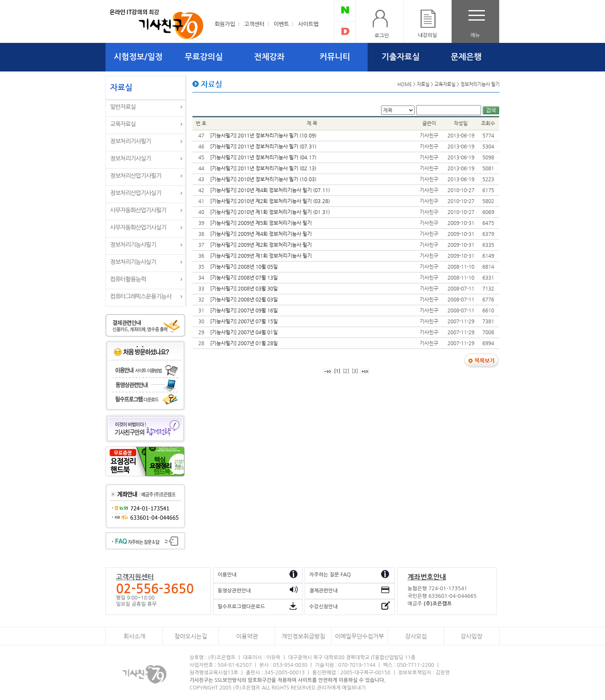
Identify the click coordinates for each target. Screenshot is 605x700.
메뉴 (475, 35)
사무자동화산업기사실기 (138, 227)
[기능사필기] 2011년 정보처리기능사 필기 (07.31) (263, 146)
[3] (355, 371)
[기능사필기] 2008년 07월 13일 (244, 277)
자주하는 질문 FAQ (330, 575)
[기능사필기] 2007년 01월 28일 (244, 343)
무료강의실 (204, 57)
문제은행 (466, 57)
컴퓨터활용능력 (128, 279)
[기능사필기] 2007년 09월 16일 (244, 310)
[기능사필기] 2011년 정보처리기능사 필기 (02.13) (263, 168)
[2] (346, 371)
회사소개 (134, 636)
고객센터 (254, 24)
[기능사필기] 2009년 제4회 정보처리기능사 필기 (261, 234)
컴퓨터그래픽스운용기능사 (141, 296)
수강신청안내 (324, 607)
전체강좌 (270, 57)
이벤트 (281, 24)
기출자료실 (401, 57)
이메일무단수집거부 (359, 636)
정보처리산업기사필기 (136, 176)
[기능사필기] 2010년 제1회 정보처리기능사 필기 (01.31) (270, 212)
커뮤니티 (335, 57)
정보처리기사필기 (130, 141)
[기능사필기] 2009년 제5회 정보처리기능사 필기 (261, 223)
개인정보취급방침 (303, 636)
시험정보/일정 (138, 57)
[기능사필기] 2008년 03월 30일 (244, 288)
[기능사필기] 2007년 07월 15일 (244, 321)
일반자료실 (123, 107)
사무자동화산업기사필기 (138, 210)
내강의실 (427, 35)
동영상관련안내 (234, 591)
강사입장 (471, 636)
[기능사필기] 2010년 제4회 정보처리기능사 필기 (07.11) (270, 190)
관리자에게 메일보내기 (341, 688)
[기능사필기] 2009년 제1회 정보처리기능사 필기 (261, 256)
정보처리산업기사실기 (136, 193)
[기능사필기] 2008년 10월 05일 (244, 267)
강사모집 (416, 636)
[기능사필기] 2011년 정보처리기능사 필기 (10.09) (263, 135)
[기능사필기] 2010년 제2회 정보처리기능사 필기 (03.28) (270, 201)
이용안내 (227, 575)
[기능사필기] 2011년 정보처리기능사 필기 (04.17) (263, 157)
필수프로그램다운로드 (241, 607)
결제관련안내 (324, 591)
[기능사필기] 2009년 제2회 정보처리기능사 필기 (261, 245)
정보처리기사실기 (130, 158)
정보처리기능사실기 (133, 262)
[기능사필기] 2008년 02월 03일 (244, 299)
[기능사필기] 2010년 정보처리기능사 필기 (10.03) (263, 179)
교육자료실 (123, 124)
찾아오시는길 (191, 636)
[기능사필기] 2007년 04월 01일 (244, 332)
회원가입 (225, 24)
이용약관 (247, 636)
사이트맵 (308, 24)
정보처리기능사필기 (133, 245)
